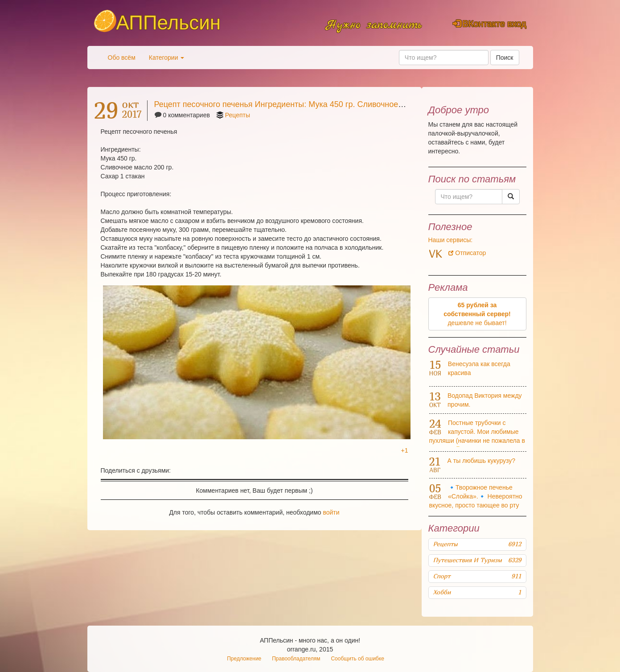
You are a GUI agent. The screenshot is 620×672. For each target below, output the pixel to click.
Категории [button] (167, 58)
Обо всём (122, 58)
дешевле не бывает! (477, 314)
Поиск (505, 58)
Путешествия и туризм (477, 560)
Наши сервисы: (451, 240)
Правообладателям (296, 659)
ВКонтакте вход (490, 24)
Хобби (477, 592)
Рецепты (238, 115)
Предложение (244, 659)
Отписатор (467, 253)
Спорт (477, 576)
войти (331, 512)
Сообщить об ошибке (357, 659)
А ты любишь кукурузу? (482, 461)
